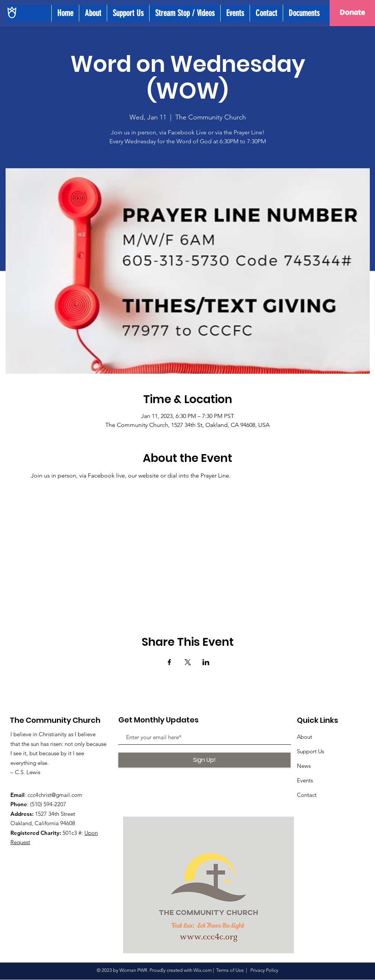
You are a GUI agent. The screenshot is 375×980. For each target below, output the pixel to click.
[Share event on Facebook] (169, 662)
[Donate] (352, 13)
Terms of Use (230, 970)
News (304, 766)
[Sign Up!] (204, 760)
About (305, 737)
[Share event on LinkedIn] (206, 662)
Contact (307, 795)
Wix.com (203, 970)
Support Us (310, 751)
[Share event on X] (188, 662)
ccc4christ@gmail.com (55, 795)
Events (305, 780)
